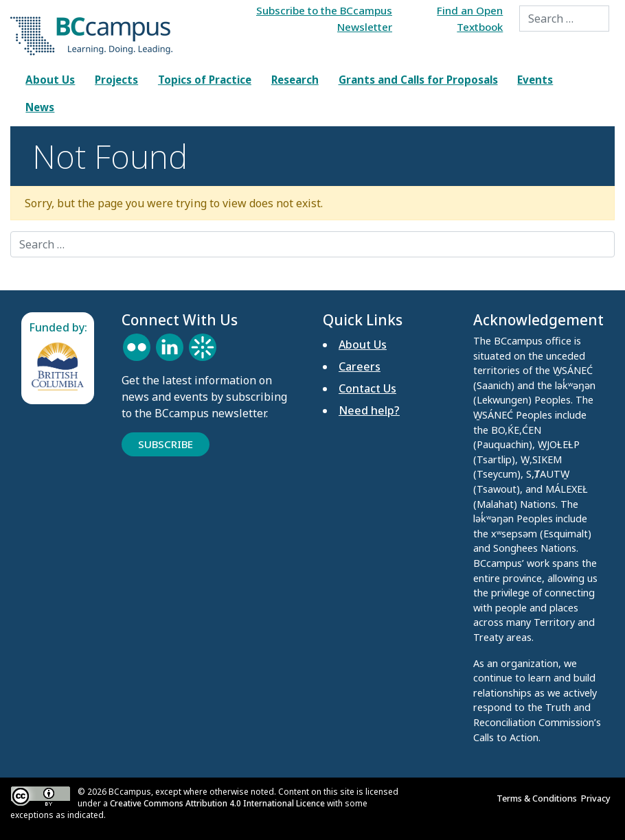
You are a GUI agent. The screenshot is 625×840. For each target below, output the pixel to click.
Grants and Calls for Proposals (418, 80)
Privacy (598, 798)
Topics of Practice (205, 80)
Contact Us (367, 388)
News (40, 107)
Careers (360, 366)
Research (295, 80)
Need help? (369, 410)
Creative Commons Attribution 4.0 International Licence (217, 803)
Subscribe (166, 444)
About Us (50, 80)
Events (535, 80)
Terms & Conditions (539, 798)
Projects (116, 80)
